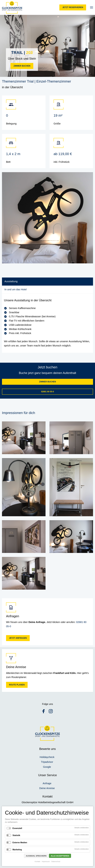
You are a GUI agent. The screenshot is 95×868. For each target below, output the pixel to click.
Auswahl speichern (36, 856)
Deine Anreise (47, 788)
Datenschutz (56, 861)
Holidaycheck (47, 757)
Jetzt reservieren (73, 7)
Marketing (17, 850)
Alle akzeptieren (60, 856)
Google (47, 767)
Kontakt (37, 861)
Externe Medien (20, 843)
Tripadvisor (47, 762)
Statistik (16, 835)
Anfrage (47, 783)
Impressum (46, 861)
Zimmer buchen (22, 66)
